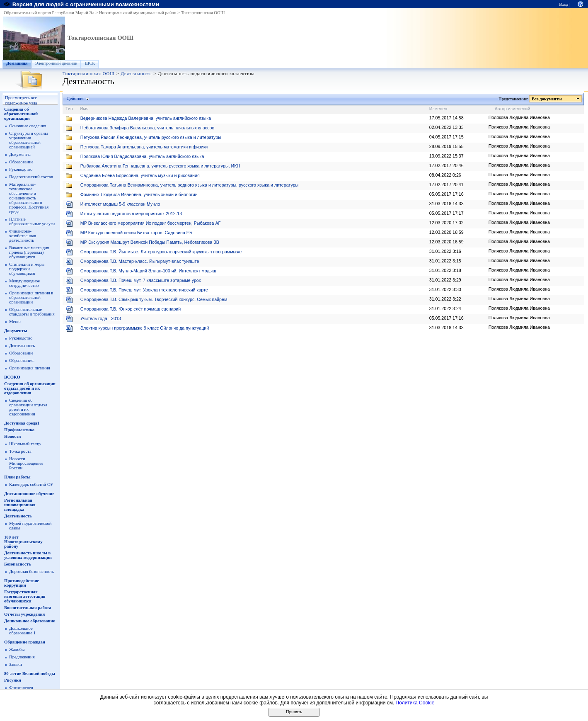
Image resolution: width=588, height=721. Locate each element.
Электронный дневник (56, 63)
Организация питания (30, 368)
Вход (564, 4)
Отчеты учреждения (24, 614)
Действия (76, 98)
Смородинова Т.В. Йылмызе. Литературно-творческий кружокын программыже (161, 252)
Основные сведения (28, 126)
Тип (69, 109)
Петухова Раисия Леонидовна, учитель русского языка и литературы (151, 137)
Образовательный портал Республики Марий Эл (49, 13)
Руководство (21, 169)
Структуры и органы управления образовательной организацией (28, 140)
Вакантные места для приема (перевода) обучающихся (29, 252)
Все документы (547, 99)
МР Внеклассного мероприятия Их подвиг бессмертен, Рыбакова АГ (151, 223)
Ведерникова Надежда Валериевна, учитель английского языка (146, 118)
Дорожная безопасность (32, 572)
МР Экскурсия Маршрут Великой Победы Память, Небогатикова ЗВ (150, 242)
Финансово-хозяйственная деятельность (23, 236)
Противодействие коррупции (22, 583)
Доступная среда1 (22, 423)
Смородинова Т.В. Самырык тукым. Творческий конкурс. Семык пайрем (154, 299)
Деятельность (137, 74)
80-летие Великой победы (30, 674)
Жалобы (17, 649)
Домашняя (17, 63)
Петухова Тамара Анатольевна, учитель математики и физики (144, 147)
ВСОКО (12, 377)
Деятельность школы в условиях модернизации (28, 555)
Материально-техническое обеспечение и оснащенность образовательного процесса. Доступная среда (29, 198)
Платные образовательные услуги (32, 221)
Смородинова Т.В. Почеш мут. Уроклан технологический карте (144, 290)
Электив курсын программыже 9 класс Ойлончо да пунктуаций (145, 328)
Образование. (22, 360)
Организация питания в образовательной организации (31, 297)
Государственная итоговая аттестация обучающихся (25, 596)
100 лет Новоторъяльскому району (23, 542)
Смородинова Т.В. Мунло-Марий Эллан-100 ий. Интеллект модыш (148, 271)
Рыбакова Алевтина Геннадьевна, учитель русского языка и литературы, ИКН (160, 166)
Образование (21, 162)
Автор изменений (513, 109)
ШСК (90, 63)
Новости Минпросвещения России (26, 463)
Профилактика (19, 430)
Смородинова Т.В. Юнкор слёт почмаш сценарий (131, 309)
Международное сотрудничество (24, 283)
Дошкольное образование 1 (22, 631)
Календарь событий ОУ (31, 484)
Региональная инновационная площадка (20, 505)
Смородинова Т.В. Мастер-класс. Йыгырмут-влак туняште (140, 261)
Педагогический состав (31, 177)
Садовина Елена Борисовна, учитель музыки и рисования (140, 175)
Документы (20, 154)
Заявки (16, 664)
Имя (84, 109)
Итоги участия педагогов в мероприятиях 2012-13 (131, 214)
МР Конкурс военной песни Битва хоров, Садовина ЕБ (136, 233)
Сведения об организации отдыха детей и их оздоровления (30, 388)
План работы (17, 477)
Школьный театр (25, 444)
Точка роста (20, 451)
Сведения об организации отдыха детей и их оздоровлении (28, 407)
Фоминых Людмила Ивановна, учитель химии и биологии (139, 194)
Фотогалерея (21, 688)
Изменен (438, 109)
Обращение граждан (25, 642)
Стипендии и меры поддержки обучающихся (27, 269)
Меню (15, 322)
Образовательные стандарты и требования (32, 312)
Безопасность (18, 564)
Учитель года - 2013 (101, 318)
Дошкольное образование (30, 621)
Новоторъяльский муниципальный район (138, 13)
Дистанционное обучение (29, 494)
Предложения (22, 657)
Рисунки (13, 680)
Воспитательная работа (28, 608)
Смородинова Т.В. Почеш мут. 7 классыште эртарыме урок (141, 280)
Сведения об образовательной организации (21, 114)
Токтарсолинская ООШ (203, 13)
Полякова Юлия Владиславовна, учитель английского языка (142, 156)
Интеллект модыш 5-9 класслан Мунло (120, 204)
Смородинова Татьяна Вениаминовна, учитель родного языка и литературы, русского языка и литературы (189, 185)
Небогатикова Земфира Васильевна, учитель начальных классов (147, 128)
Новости (12, 436)
